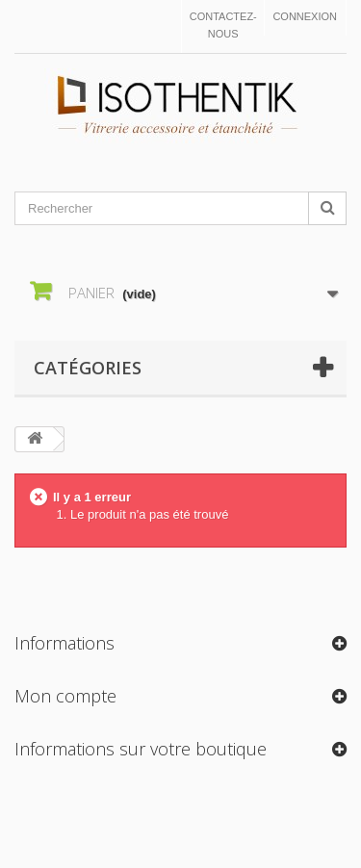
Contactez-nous (223, 25)
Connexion (305, 16)
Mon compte (65, 696)
